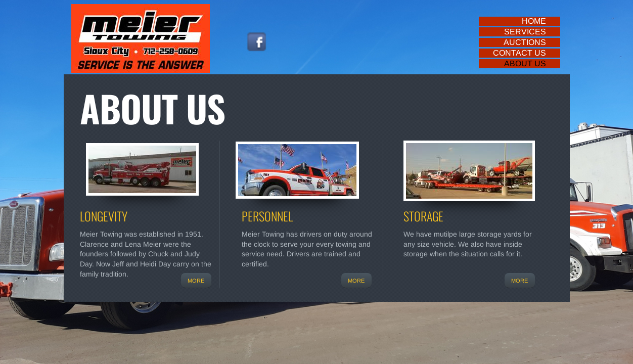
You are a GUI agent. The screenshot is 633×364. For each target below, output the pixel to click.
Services (525, 32)
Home (534, 21)
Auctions (525, 42)
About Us (525, 63)
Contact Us (519, 53)
